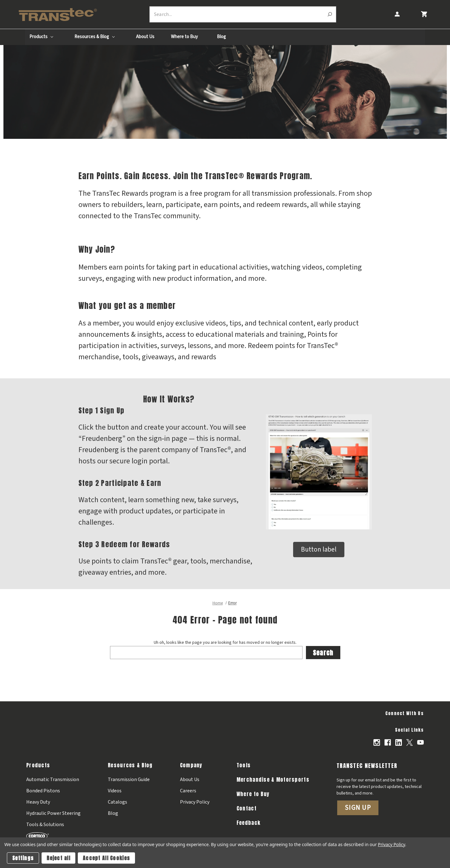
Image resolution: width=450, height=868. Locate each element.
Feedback (248, 822)
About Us (145, 37)
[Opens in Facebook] (388, 742)
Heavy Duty (38, 802)
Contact (247, 808)
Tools (244, 765)
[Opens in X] (410, 742)
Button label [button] (319, 549)
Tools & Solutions (45, 824)
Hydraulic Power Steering (53, 813)
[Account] (397, 14)
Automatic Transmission (53, 779)
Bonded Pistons (43, 790)
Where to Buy (184, 37)
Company (191, 765)
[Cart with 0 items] (424, 14)
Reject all (58, 858)
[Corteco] (53, 836)
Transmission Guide (129, 779)
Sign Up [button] (358, 807)
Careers (188, 790)
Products (41, 37)
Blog (221, 37)
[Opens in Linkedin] (399, 742)
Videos (115, 790)
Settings (23, 858)
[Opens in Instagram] (377, 742)
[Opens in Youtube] (420, 742)
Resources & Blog (95, 37)
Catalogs (117, 802)
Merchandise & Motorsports (273, 779)
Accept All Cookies (106, 858)
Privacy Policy (195, 802)
